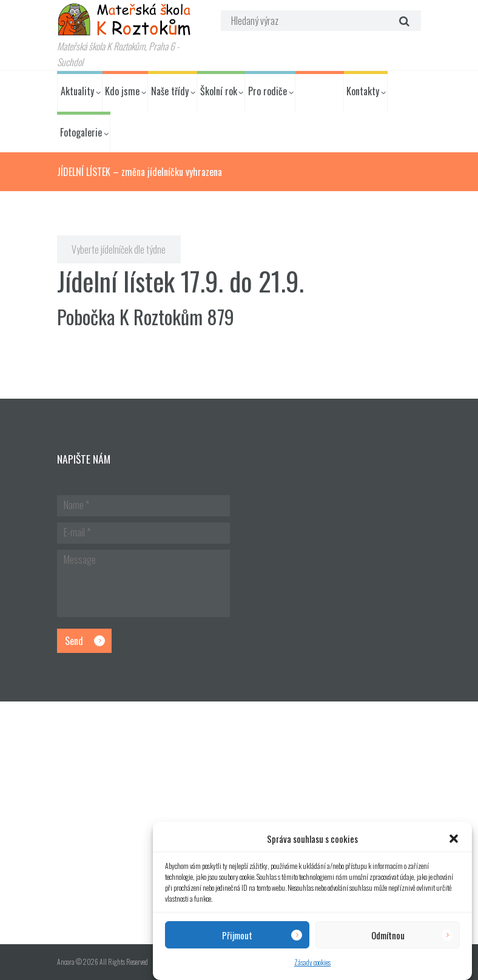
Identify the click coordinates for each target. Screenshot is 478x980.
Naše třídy (170, 91)
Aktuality (77, 91)
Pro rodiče (268, 91)
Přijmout (237, 935)
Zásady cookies (312, 962)
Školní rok (219, 91)
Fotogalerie (81, 132)
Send (74, 641)
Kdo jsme (122, 91)
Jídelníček (317, 91)
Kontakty (363, 91)
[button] (454, 839)
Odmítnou (388, 935)
